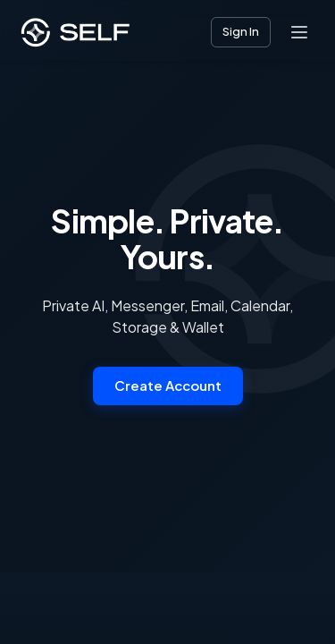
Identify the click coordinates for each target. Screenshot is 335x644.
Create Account (168, 385)
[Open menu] (299, 32)
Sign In (241, 31)
